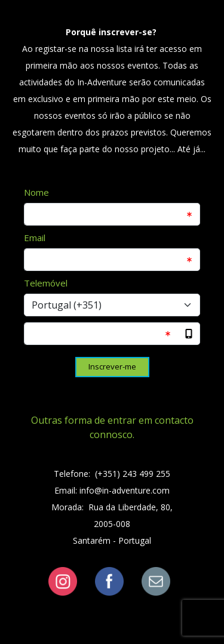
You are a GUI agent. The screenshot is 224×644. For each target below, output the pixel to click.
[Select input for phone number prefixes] (112, 305)
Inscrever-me (112, 366)
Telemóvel (46, 283)
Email (35, 238)
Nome (36, 192)
